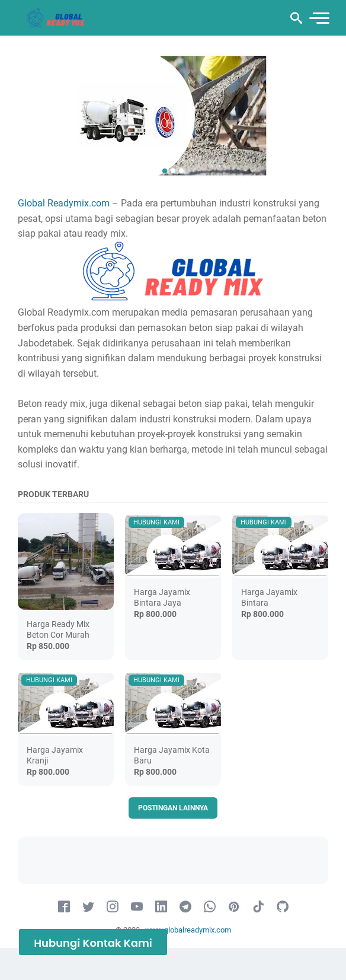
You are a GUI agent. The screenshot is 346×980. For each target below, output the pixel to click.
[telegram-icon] (185, 907)
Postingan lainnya (173, 808)
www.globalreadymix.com (188, 930)
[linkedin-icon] (161, 907)
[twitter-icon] (88, 907)
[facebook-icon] (64, 907)
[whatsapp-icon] (210, 907)
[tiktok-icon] (258, 907)
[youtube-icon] (137, 907)
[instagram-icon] (113, 907)
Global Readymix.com (64, 203)
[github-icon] (283, 907)
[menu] (319, 18)
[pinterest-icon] (234, 907)
